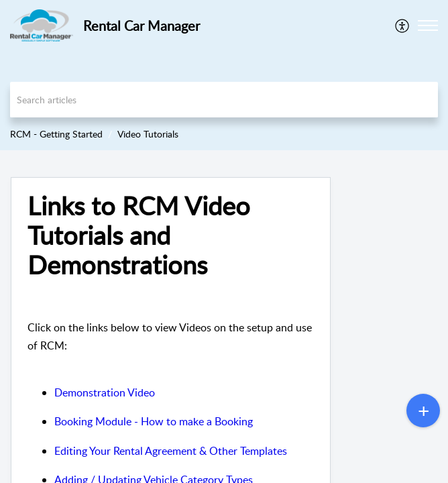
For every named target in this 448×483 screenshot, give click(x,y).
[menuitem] (403, 25)
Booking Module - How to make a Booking (154, 421)
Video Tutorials (148, 134)
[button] (403, 25)
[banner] (224, 75)
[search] (224, 100)
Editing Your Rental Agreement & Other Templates (171, 451)
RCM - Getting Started (56, 134)
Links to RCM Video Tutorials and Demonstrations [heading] (139, 235)
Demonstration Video (105, 392)
